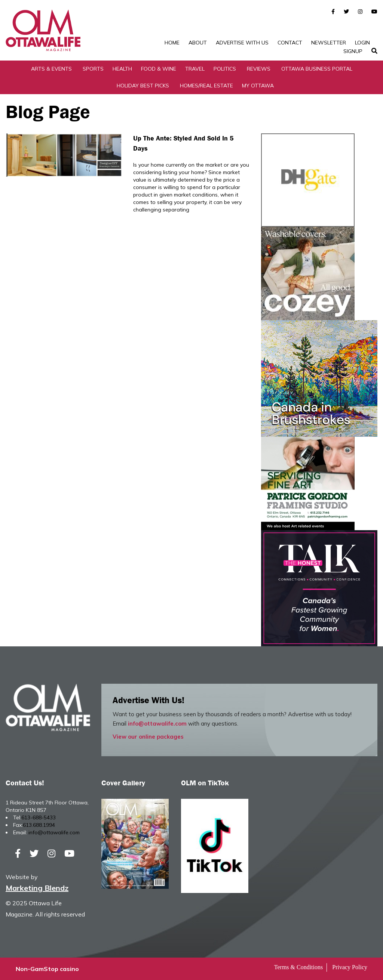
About (198, 43)
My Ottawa (258, 86)
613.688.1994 (39, 825)
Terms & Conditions (298, 967)
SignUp (353, 51)
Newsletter (329, 43)
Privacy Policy (350, 967)
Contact (290, 43)
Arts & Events (51, 69)
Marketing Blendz (37, 888)
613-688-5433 (39, 817)
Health (122, 69)
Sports (93, 69)
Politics (225, 69)
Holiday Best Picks (143, 86)
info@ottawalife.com (157, 724)
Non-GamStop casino (47, 969)
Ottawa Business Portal (317, 69)
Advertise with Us (242, 43)
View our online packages (148, 737)
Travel (195, 69)
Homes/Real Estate (206, 86)
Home (172, 43)
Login (362, 43)
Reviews (259, 69)
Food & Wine (159, 69)
